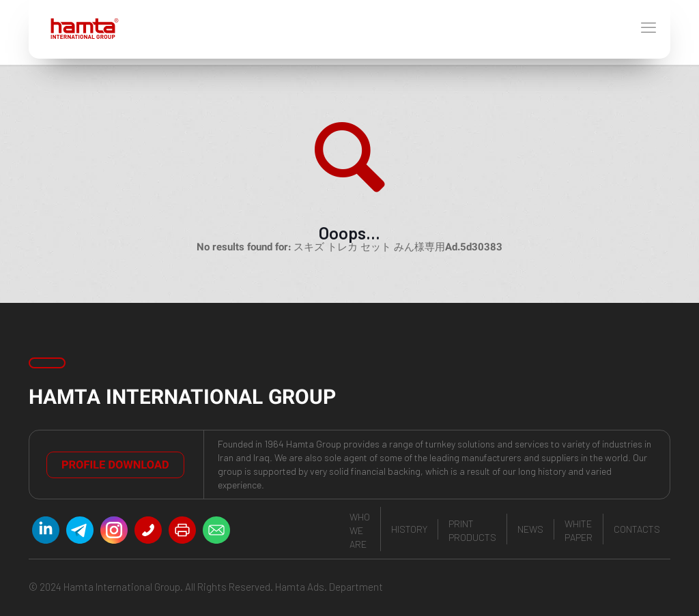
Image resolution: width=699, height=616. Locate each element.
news (530, 529)
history (409, 529)
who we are (360, 530)
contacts (637, 529)
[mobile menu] (648, 29)
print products (472, 530)
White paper (579, 530)
